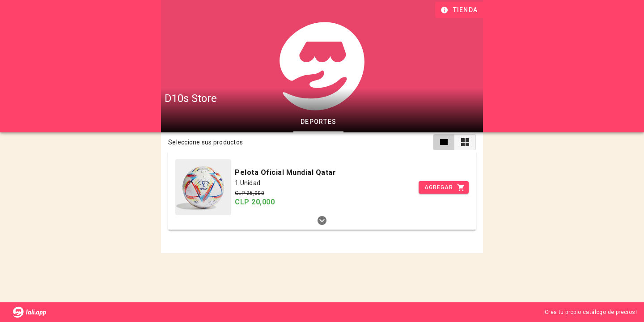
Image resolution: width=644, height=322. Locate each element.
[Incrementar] (444, 187)
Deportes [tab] (318, 122)
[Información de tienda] (460, 10)
